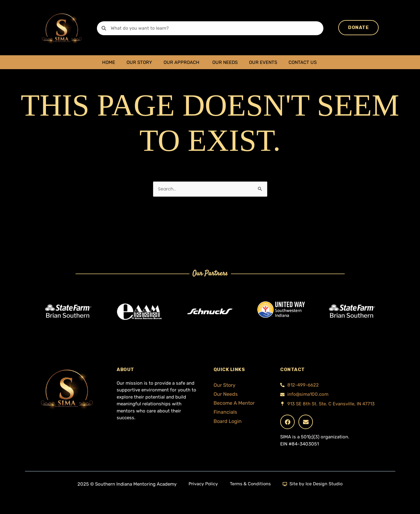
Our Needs (225, 62)
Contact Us (303, 62)
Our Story (139, 62)
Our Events (263, 62)
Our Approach (181, 62)
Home (109, 62)
